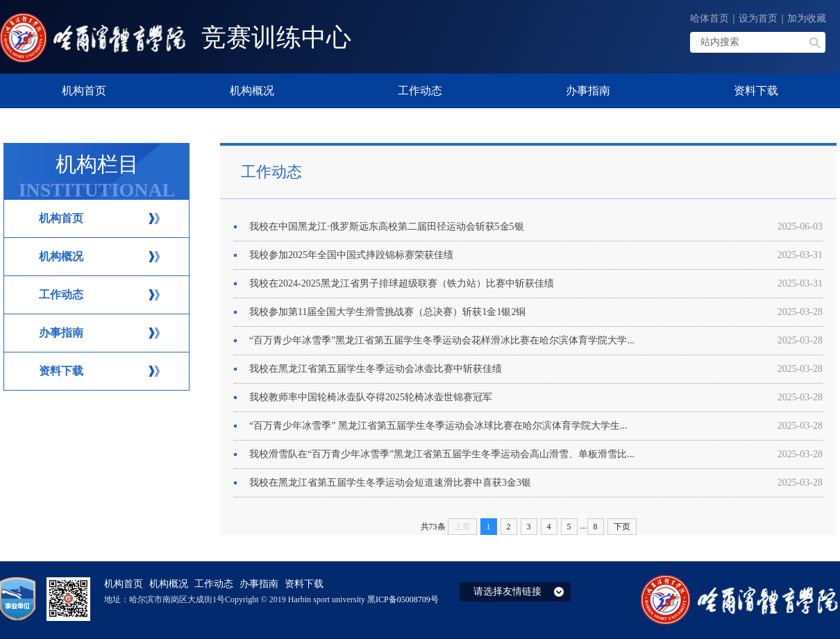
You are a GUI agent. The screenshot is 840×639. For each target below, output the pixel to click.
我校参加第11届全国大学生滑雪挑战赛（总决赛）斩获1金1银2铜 (536, 312)
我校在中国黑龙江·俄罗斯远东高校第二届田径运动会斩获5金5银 (536, 227)
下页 (622, 527)
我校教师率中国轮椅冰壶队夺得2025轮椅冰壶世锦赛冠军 (536, 398)
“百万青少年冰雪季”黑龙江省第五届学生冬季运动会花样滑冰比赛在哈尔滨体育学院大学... (536, 341)
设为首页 (758, 18)
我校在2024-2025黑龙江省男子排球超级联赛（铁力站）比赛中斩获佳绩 (536, 284)
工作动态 (61, 295)
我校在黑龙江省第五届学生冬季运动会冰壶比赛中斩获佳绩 (536, 369)
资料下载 (61, 371)
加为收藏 (807, 18)
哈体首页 (709, 18)
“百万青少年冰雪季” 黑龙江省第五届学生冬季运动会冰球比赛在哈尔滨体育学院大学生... (536, 426)
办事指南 (61, 333)
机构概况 (61, 256)
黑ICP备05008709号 (403, 599)
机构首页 (61, 218)
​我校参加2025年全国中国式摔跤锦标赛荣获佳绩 (536, 255)
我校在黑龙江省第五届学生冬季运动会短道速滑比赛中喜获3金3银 (536, 483)
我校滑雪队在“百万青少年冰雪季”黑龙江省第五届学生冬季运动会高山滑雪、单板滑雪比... (536, 454)
